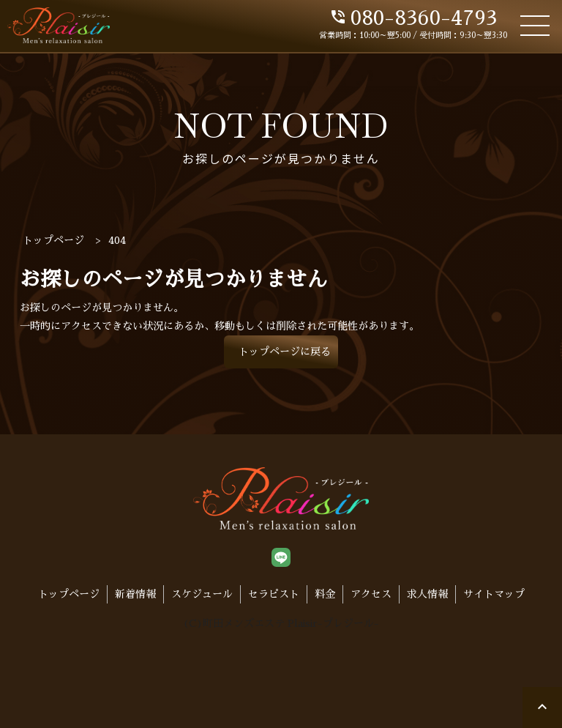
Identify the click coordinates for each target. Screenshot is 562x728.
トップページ (69, 594)
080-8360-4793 (413, 18)
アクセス (371, 594)
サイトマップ (494, 594)
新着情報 (135, 594)
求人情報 (427, 594)
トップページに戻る (285, 352)
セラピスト (274, 594)
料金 (325, 594)
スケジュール (202, 594)
